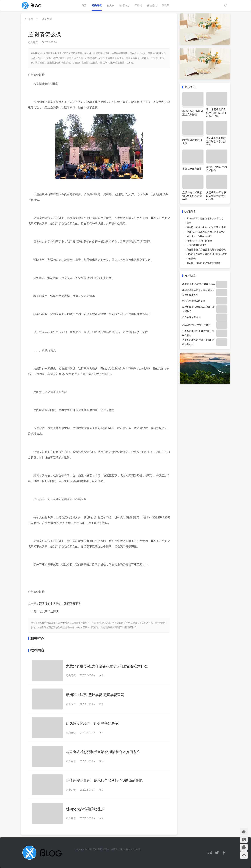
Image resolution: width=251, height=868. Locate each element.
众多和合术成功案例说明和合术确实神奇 (192, 196)
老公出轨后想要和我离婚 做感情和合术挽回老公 (103, 752)
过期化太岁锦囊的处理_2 (85, 809)
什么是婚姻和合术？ (197, 245)
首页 (84, 5)
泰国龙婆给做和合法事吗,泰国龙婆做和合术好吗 (216, 113)
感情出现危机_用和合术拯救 (196, 325)
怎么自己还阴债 (49, 611)
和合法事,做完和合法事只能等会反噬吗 (206, 250)
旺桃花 (138, 5)
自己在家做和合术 (192, 169)
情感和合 (124, 5)
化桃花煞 (152, 5)
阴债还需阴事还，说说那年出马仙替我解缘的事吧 (104, 780)
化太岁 (111, 5)
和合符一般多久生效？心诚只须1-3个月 (206, 227)
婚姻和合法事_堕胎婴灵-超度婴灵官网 (95, 695)
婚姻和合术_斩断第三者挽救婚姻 (199, 284)
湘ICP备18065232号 (130, 849)
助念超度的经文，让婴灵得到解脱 (92, 723)
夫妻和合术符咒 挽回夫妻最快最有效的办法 (216, 196)
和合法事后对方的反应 (194, 301)
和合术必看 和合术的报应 (199, 241)
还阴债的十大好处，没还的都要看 (60, 604)
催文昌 (166, 5)
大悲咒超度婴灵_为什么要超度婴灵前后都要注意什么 (107, 666)
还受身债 (97, 5)
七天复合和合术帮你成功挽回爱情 (204, 263)
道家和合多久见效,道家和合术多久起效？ (216, 142)
